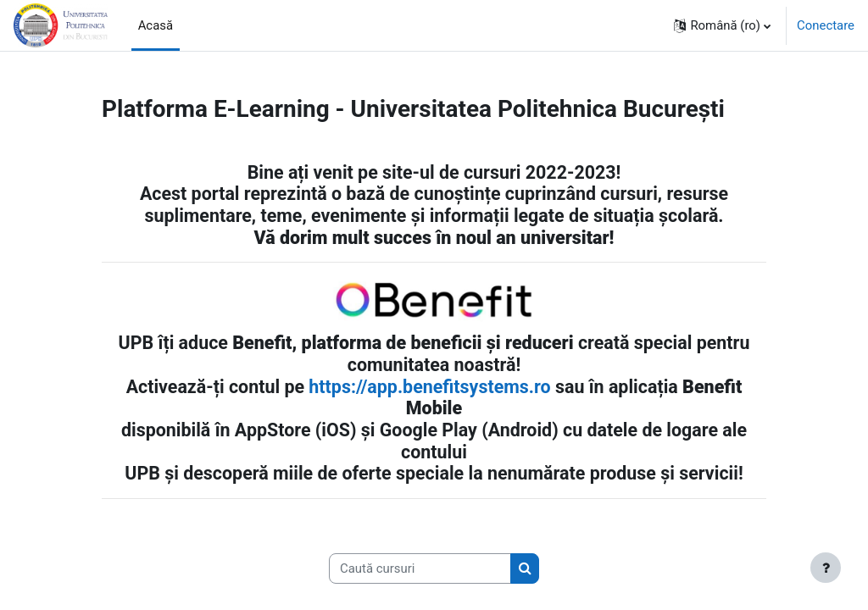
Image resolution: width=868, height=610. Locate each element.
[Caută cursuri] (420, 568)
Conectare (826, 25)
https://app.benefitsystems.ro (429, 387)
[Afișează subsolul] (826, 568)
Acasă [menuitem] (156, 25)
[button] (722, 25)
